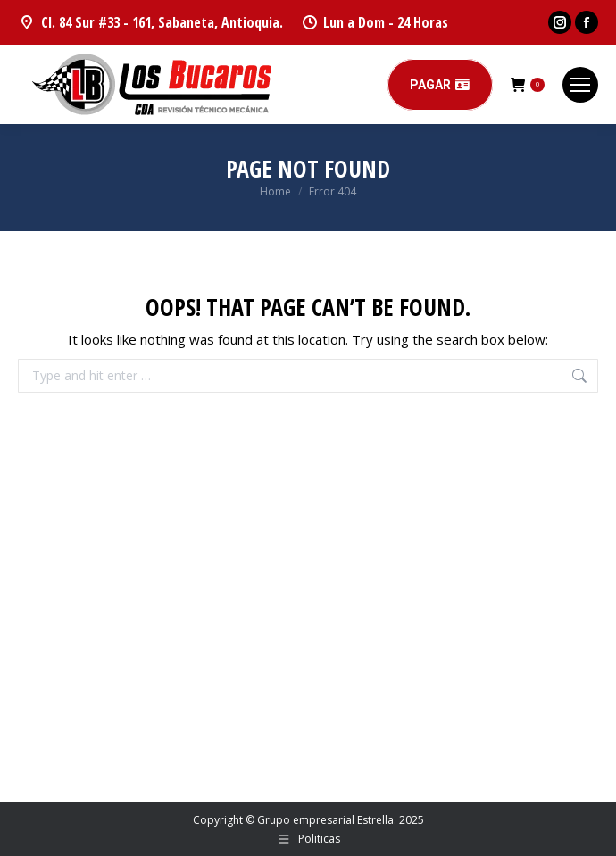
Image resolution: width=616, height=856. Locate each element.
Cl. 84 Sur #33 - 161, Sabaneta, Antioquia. (150, 22)
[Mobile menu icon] (580, 85)
